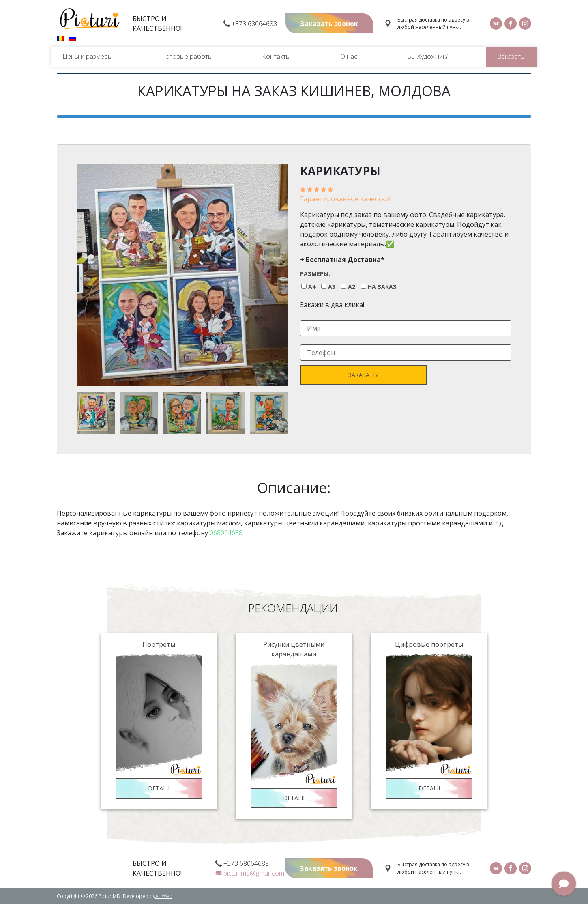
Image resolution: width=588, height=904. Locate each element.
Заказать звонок (329, 24)
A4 (312, 287)
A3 (332, 287)
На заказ (382, 287)
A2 (352, 287)
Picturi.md (90, 18)
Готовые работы (187, 56)
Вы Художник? (427, 56)
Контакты (276, 56)
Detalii (159, 788)
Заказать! (512, 56)
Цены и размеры (87, 56)
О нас (349, 56)
